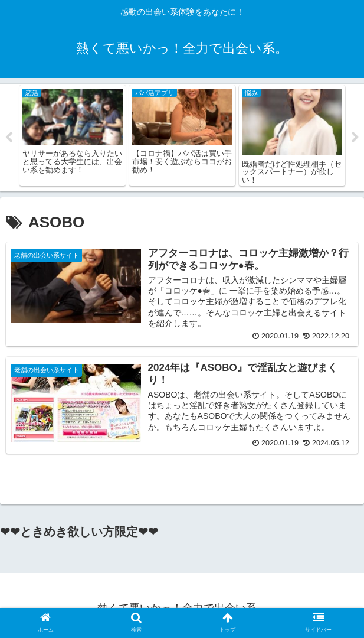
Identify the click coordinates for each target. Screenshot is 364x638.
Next (355, 138)
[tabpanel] (73, 136)
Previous (9, 138)
